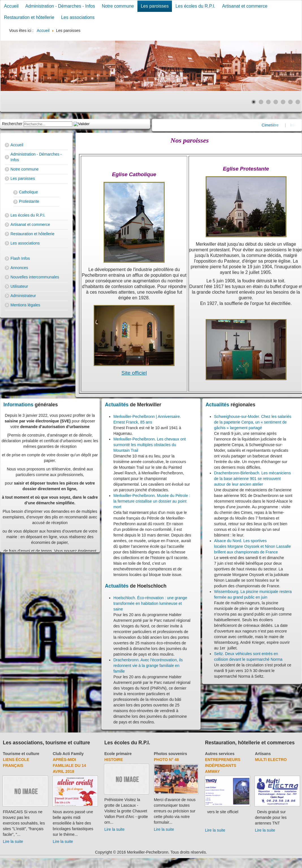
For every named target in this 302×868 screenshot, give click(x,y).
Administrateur (23, 296)
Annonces (19, 268)
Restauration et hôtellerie (29, 17)
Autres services (220, 754)
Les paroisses (155, 6)
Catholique (28, 192)
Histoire (114, 760)
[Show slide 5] (283, 102)
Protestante (29, 201)
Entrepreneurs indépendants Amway (223, 766)
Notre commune (118, 6)
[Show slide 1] (254, 102)
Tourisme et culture (21, 754)
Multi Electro (271, 760)
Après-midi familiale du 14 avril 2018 (69, 766)
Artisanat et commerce (245, 6)
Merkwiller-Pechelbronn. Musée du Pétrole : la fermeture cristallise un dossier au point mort (152, 501)
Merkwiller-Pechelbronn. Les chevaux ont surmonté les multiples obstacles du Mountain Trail (150, 445)
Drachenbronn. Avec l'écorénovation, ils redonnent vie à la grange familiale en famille (148, 666)
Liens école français (16, 763)
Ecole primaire (118, 754)
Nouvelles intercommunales (35, 277)
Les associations (78, 17)
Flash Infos (20, 258)
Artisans (263, 754)
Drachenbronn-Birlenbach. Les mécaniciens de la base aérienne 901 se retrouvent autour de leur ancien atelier (253, 479)
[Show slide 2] (261, 102)
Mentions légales (25, 305)
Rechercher (12, 124)
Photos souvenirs (170, 754)
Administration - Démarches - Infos (60, 6)
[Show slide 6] (290, 102)
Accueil (11, 6)
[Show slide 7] (298, 102)
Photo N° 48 (166, 760)
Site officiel (134, 373)
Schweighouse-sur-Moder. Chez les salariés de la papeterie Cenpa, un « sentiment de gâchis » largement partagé (253, 422)
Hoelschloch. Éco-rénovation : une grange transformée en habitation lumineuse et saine (150, 603)
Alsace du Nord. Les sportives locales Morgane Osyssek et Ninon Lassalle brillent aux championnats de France (253, 546)
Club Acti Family (68, 754)
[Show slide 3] (268, 102)
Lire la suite (13, 841)
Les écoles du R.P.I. (195, 6)
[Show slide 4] (276, 102)
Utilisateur (19, 286)
